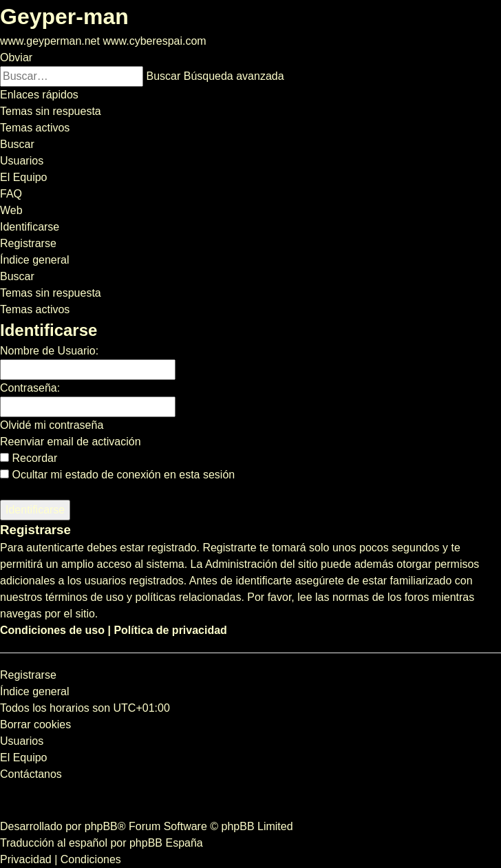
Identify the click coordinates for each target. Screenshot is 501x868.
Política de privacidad (170, 630)
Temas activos (35, 309)
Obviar (16, 57)
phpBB (101, 826)
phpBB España (166, 843)
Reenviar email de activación (71, 442)
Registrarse (28, 675)
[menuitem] (51, 111)
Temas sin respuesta (51, 293)
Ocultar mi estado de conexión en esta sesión (117, 475)
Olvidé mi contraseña (52, 425)
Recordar (29, 458)
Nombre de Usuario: (49, 351)
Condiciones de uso (52, 630)
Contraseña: (30, 388)
